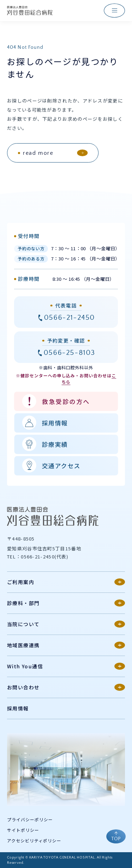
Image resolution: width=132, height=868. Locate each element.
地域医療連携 (23, 645)
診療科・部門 (23, 603)
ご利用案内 (21, 582)
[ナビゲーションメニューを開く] (114, 11)
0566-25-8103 (70, 353)
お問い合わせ (23, 687)
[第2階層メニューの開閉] (120, 582)
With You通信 (25, 666)
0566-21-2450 (70, 318)
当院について (23, 624)
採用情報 (18, 708)
